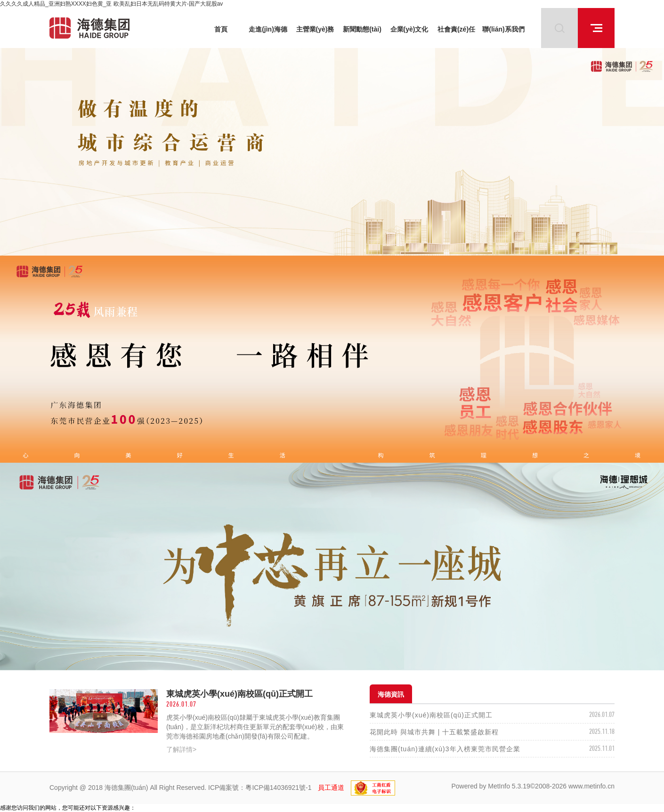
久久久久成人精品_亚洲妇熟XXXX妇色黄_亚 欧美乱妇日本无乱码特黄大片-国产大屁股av (111, 4)
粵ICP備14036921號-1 (278, 788)
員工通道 (331, 788)
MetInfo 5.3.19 (509, 786)
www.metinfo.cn (591, 786)
